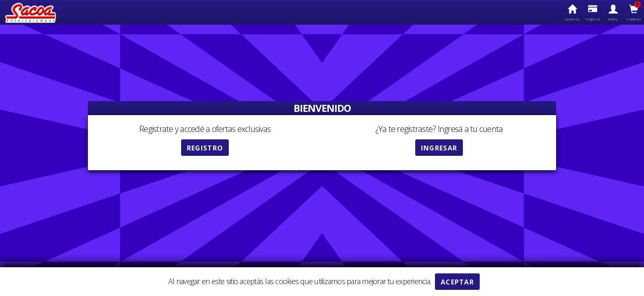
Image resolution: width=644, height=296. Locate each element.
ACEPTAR (457, 282)
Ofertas (572, 13)
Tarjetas (593, 13)
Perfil (613, 13)
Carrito (634, 13)
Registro (205, 148)
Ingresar (439, 148)
